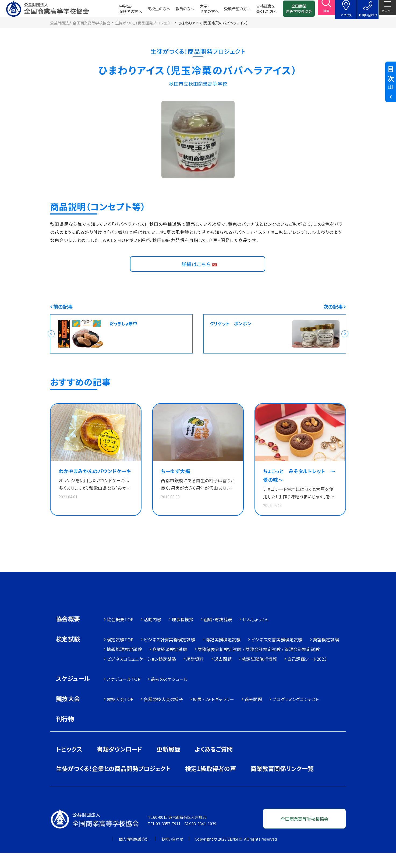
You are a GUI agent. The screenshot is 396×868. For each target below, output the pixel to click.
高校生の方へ (150, 11)
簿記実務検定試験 (223, 655)
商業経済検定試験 (170, 664)
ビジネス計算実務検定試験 (169, 655)
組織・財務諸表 (218, 634)
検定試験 (68, 654)
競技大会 (68, 714)
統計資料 (195, 674)
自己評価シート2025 (307, 674)
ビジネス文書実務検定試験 (277, 655)
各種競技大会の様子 (163, 714)
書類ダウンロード (119, 764)
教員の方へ (176, 11)
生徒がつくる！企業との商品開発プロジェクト (113, 783)
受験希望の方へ (229, 11)
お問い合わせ (172, 854)
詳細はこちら (198, 274)
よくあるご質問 (214, 764)
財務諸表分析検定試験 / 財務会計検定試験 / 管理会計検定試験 (259, 664)
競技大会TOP (120, 714)
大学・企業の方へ (201, 11)
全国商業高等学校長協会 (290, 11)
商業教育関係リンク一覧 (282, 783)
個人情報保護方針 (134, 854)
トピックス (69, 764)
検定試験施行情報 (259, 674)
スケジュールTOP (124, 694)
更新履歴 (168, 764)
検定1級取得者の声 (211, 783)
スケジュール (73, 694)
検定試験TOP (120, 655)
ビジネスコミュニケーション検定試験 (141, 674)
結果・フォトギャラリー (214, 714)
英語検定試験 (326, 655)
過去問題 (223, 674)
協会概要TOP (120, 634)
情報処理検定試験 (124, 664)
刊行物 (65, 734)
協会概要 (68, 634)
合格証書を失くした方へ (258, 11)
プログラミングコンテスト (296, 714)
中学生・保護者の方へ (122, 11)
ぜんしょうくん (255, 634)
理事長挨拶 (183, 634)
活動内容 (152, 634)
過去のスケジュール (169, 694)
